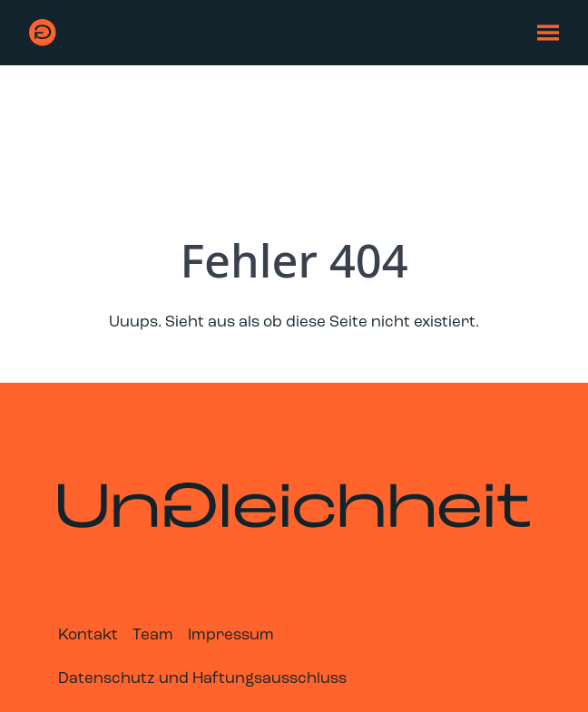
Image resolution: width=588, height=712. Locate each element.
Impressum (231, 635)
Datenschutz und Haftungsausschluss (202, 679)
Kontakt (88, 635)
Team (153, 635)
